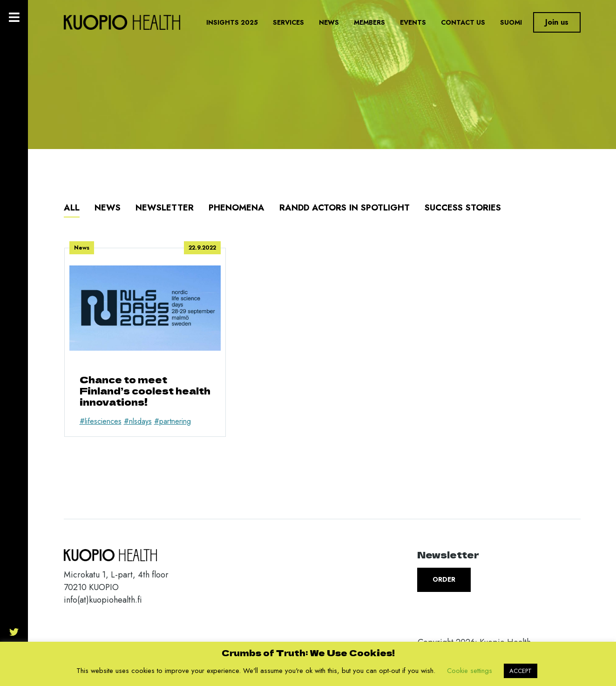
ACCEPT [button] (521, 671)
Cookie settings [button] (470, 671)
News (329, 22)
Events (413, 22)
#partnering (173, 421)
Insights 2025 (232, 22)
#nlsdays (138, 421)
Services (288, 22)
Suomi (511, 22)
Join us (557, 22)
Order (444, 579)
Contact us (463, 22)
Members (369, 22)
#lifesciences (101, 421)
